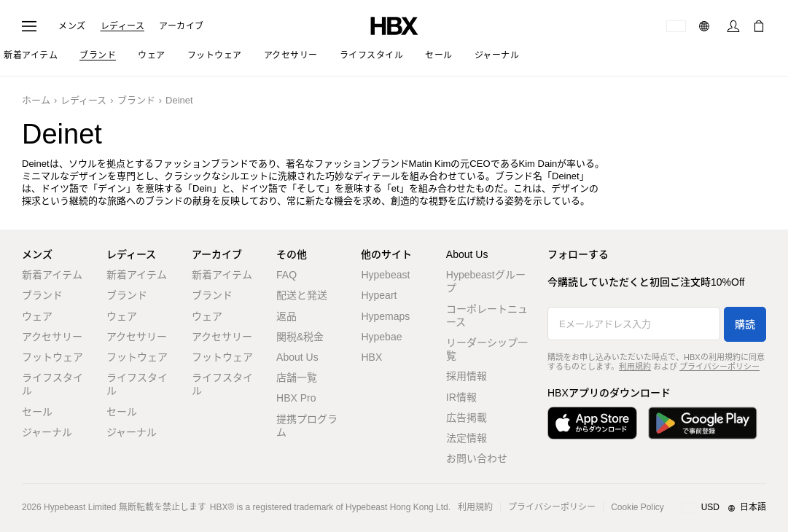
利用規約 (635, 367)
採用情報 (467, 376)
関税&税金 (300, 337)
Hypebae (381, 337)
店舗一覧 (297, 378)
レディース (123, 26)
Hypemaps (385, 316)
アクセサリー (52, 337)
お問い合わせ (477, 458)
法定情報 (467, 438)
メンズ (72, 26)
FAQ (286, 275)
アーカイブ (182, 26)
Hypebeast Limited (80, 507)
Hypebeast (385, 275)
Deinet (179, 100)
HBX (371, 357)
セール (37, 412)
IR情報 (461, 397)
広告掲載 (467, 418)
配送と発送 (302, 295)
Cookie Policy (637, 507)
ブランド (136, 100)
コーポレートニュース (487, 316)
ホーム (36, 100)
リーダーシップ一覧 (487, 349)
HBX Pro (296, 398)
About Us (297, 357)
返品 (286, 316)
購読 (745, 324)
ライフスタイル (52, 384)
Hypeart (379, 295)
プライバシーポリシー (719, 367)
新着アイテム (52, 275)
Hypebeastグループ (486, 281)
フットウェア (52, 357)
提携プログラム (307, 426)
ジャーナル (47, 432)
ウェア (37, 316)
